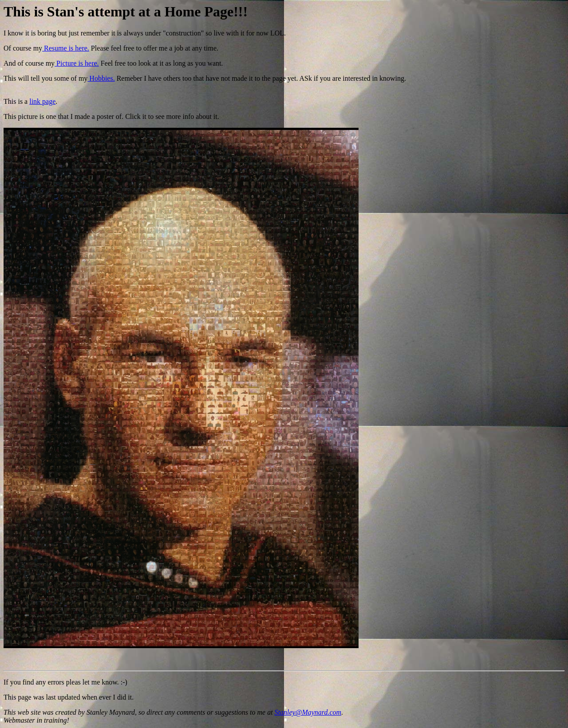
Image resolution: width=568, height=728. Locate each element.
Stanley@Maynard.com (308, 712)
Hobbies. (101, 78)
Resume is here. (66, 48)
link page (42, 101)
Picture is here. (77, 63)
